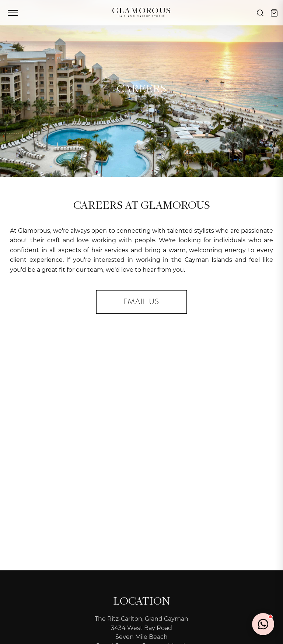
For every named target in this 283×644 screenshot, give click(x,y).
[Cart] (274, 13)
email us (141, 302)
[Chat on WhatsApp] (263, 624)
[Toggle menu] (13, 13)
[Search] (260, 13)
